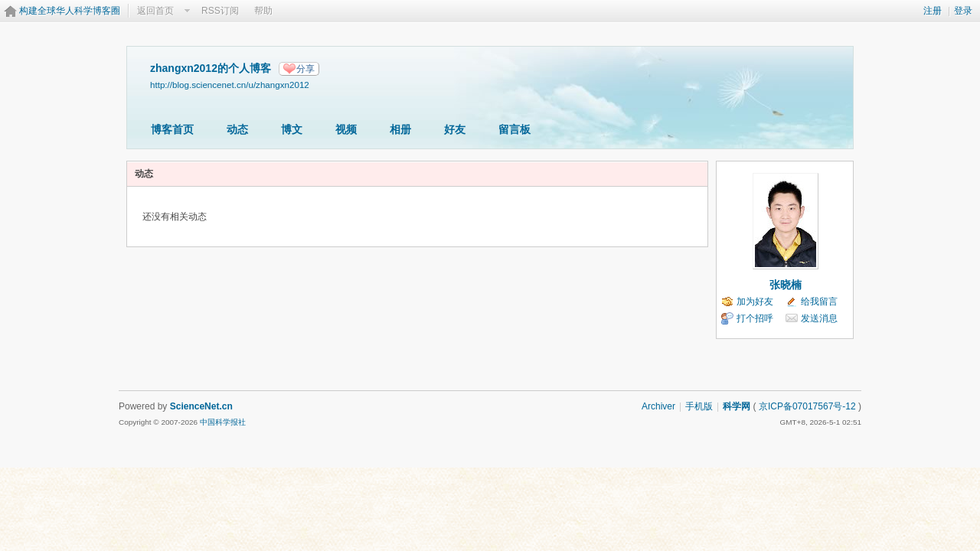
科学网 (737, 406)
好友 (455, 129)
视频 (346, 129)
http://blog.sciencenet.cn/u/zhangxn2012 (230, 85)
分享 (305, 69)
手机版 (699, 406)
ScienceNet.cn (201, 406)
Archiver (658, 406)
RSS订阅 (220, 11)
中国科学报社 (223, 422)
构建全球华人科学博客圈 (70, 11)
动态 (237, 129)
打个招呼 (755, 318)
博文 (292, 129)
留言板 (514, 129)
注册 (933, 11)
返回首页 (155, 11)
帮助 (263, 11)
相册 (400, 129)
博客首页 (172, 129)
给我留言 (819, 302)
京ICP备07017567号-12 (807, 406)
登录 (963, 11)
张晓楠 (786, 285)
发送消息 (819, 318)
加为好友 (755, 302)
